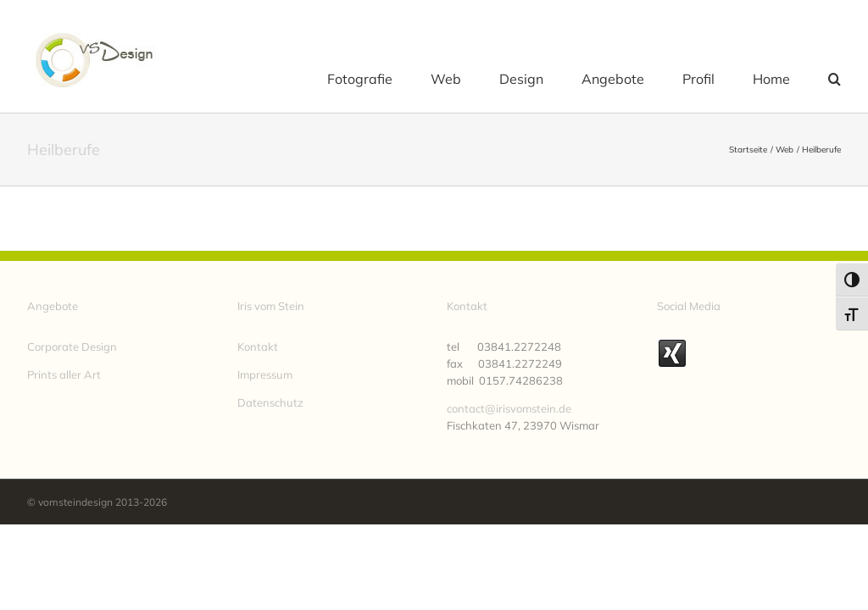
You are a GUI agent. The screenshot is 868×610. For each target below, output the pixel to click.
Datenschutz (270, 402)
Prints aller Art (64, 374)
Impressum (265, 374)
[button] (835, 78)
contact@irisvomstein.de (509, 408)
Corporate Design (72, 347)
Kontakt (258, 347)
